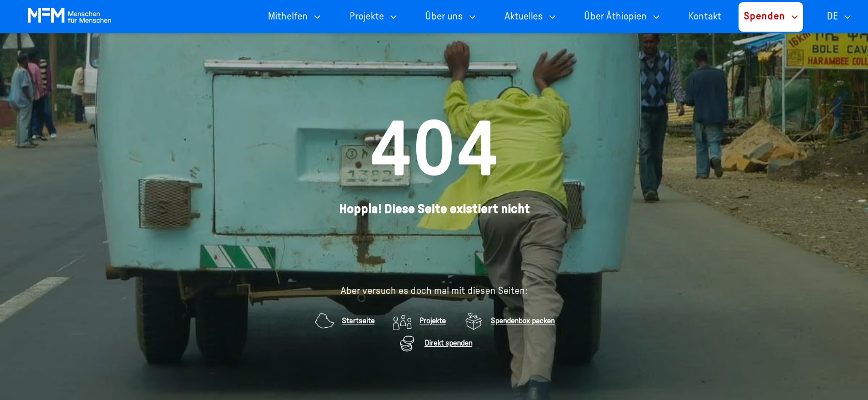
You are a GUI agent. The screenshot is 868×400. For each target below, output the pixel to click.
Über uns (444, 17)
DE (832, 17)
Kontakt (705, 17)
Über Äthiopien (615, 17)
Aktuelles (524, 17)
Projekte (367, 17)
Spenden (764, 17)
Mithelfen (288, 17)
